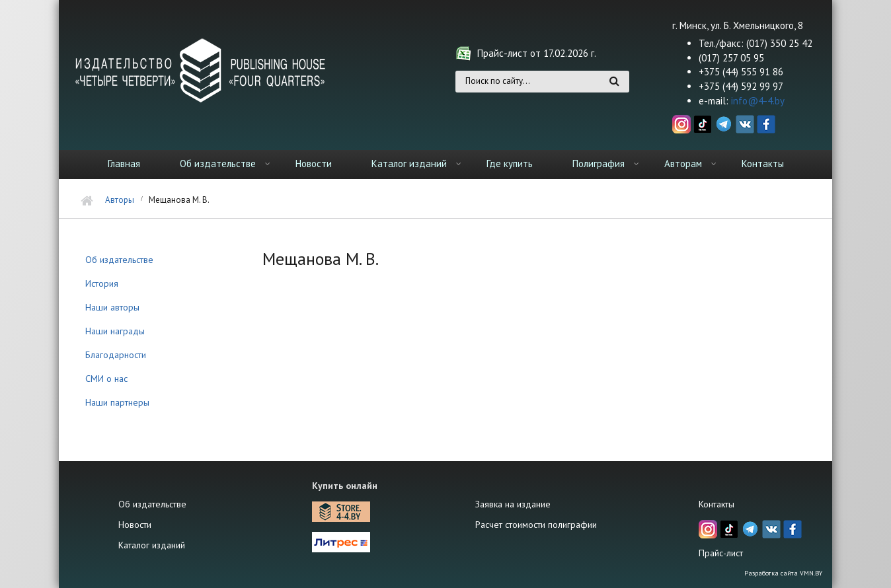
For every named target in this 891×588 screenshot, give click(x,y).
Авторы (120, 200)
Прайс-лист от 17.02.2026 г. (537, 53)
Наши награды (115, 331)
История (102, 283)
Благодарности (116, 355)
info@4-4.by (758, 101)
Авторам (683, 164)
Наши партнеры (117, 402)
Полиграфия (599, 164)
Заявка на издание (513, 504)
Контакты (763, 164)
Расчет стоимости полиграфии (536, 525)
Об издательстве (218, 164)
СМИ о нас (106, 379)
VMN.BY (811, 573)
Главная (124, 164)
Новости (314, 164)
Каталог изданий (409, 164)
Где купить (510, 164)
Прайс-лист (721, 553)
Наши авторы (112, 307)
